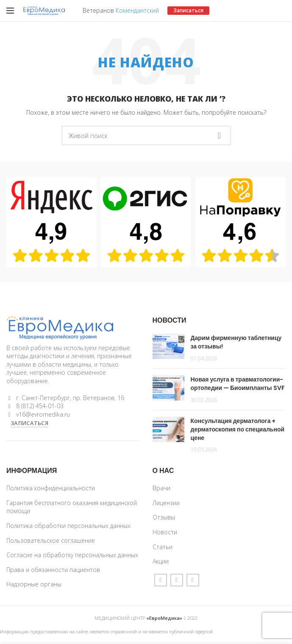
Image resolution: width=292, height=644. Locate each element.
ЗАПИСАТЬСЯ (29, 423)
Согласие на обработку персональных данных (72, 555)
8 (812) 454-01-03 (40, 406)
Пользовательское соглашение (51, 540)
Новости (165, 532)
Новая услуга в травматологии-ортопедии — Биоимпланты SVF (238, 384)
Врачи (161, 488)
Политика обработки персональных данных (68, 526)
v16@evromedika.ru (43, 414)
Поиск (220, 135)
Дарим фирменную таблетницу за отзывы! (236, 342)
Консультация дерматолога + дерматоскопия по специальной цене (238, 429)
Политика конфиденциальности (51, 488)
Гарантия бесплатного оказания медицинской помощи (72, 507)
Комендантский (137, 10)
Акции (161, 561)
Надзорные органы (34, 584)
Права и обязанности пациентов (53, 570)
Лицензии (166, 503)
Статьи (163, 547)
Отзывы (164, 517)
